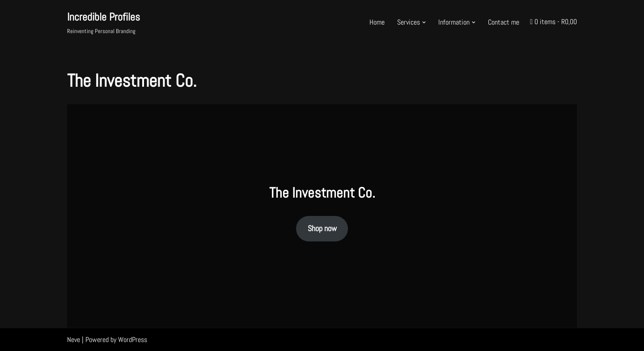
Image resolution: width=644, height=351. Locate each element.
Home (377, 22)
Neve (74, 340)
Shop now (322, 228)
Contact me (504, 22)
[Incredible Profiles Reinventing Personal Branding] (104, 22)
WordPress (133, 340)
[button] (424, 22)
